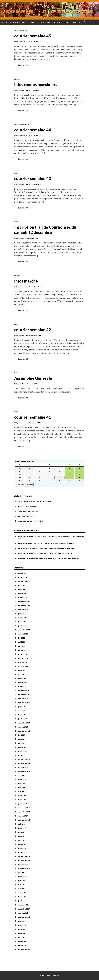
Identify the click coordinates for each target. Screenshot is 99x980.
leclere (23, 238)
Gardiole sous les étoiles (65, 543)
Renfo (42, 22)
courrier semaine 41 (33, 417)
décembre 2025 (24, 581)
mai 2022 (21, 670)
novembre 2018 (24, 763)
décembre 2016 (24, 856)
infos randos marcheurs (36, 85)
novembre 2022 (24, 662)
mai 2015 (21, 933)
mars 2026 (22, 573)
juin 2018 (22, 783)
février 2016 (23, 897)
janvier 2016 (23, 901)
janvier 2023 (23, 654)
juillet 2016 (22, 877)
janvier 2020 (23, 719)
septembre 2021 (24, 703)
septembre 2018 (24, 771)
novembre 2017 (24, 812)
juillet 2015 (22, 925)
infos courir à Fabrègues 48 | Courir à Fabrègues (35, 558)
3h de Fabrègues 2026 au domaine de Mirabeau (35, 502)
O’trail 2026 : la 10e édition (28, 506)
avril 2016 (22, 889)
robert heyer (25, 42)
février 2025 (23, 593)
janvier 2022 (23, 686)
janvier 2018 (23, 804)
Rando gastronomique (26, 516)
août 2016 (22, 872)
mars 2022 (22, 678)
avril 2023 (22, 646)
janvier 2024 (23, 626)
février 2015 (23, 945)
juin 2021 (22, 707)
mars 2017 (22, 844)
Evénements (24, 30)
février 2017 (23, 848)
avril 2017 (22, 840)
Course (25, 22)
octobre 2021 (23, 699)
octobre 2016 (23, 864)
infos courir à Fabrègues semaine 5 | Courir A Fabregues (38, 536)
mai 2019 (21, 739)
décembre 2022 (24, 658)
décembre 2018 (24, 759)
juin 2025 (22, 585)
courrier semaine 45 (33, 36)
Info (21, 124)
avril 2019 (22, 743)
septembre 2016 (24, 868)
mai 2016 (21, 885)
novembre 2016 (24, 860)
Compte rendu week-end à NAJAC (31, 521)
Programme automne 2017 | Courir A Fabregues (35, 543)
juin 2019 (22, 735)
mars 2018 (22, 796)
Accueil (4, 22)
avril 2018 (22, 792)
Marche (34, 22)
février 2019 (23, 751)
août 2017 (22, 824)
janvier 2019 (23, 755)
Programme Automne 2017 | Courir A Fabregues (36, 548)
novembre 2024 (24, 606)
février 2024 (23, 622)
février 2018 (23, 800)
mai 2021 (21, 711)
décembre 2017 (24, 808)
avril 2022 (22, 674)
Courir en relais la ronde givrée (68, 558)
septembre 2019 (24, 731)
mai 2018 (21, 788)
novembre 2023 (24, 630)
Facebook (76, 22)
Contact (66, 22)
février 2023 (23, 650)
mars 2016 (22, 893)
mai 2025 (21, 589)
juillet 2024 (22, 614)
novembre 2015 (24, 909)
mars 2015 (22, 941)
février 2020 (23, 715)
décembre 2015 (24, 905)
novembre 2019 (24, 723)
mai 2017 (21, 836)
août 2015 (22, 921)
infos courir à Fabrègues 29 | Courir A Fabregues (36, 553)
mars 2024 (22, 618)
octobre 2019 (23, 727)
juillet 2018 (22, 779)
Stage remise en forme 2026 (28, 511)
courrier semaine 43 (33, 178)
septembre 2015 (24, 917)
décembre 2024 (24, 601)
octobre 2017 (23, 816)
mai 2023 (21, 642)
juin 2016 (22, 881)
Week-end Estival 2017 (65, 553)
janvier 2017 (23, 852)
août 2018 (22, 775)
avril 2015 (22, 937)
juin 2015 (22, 929)
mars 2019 (22, 747)
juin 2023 (22, 638)
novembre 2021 (24, 695)
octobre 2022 (23, 666)
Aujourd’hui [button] (29, 485)
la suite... (23, 65)
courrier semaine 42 (33, 330)
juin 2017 (22, 832)
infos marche (26, 281)
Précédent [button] (20, 485)
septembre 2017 (24, 820)
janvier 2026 (23, 577)
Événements (15, 22)
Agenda (57, 22)
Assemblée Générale (33, 378)
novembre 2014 (24, 949)
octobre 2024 (23, 610)
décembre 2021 (24, 690)
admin (23, 384)
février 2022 (23, 682)
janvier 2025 (23, 597)
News (49, 22)
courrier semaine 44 (33, 130)
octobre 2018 (23, 767)
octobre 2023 (23, 634)
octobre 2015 (23, 913)
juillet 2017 (22, 828)
